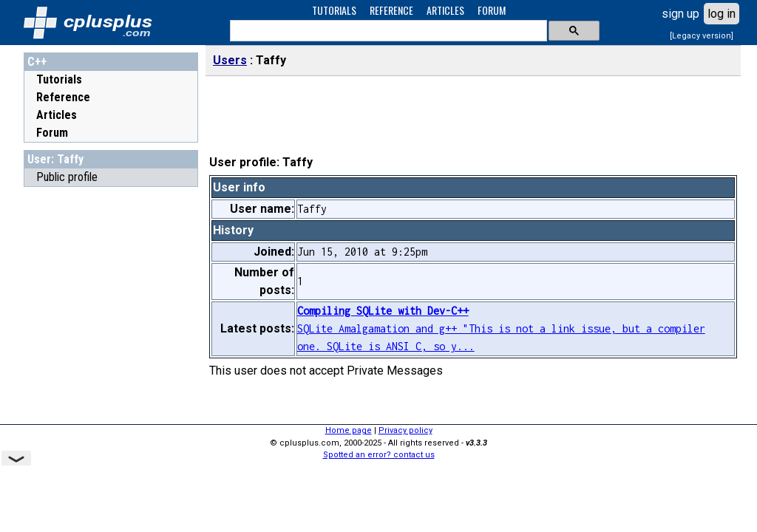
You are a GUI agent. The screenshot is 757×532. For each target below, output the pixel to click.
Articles (57, 115)
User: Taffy (55, 159)
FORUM (492, 10)
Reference (63, 97)
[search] (387, 31)
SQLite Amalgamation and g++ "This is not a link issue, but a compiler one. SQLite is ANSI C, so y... (501, 328)
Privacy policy (405, 430)
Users (230, 60)
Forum (52, 133)
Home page (349, 430)
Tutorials (59, 79)
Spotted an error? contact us (379, 455)
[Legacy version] (702, 36)
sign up (680, 14)
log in (722, 14)
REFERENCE (391, 10)
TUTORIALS (334, 10)
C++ (37, 62)
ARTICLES (445, 10)
